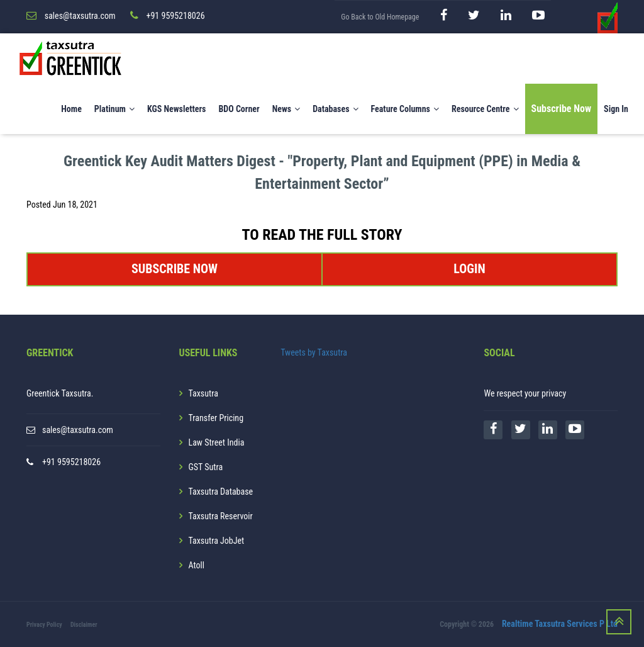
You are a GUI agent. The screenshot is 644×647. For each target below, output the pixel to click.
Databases (335, 109)
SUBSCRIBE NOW (175, 269)
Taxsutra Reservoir (221, 516)
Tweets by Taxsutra (314, 352)
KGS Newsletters (177, 109)
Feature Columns (405, 109)
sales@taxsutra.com (78, 430)
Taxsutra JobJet (217, 541)
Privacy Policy (44, 625)
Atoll (197, 565)
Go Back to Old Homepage (380, 17)
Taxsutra (203, 393)
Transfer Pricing (216, 418)
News (286, 109)
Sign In (616, 109)
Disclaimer (84, 625)
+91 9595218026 (71, 462)
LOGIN (469, 269)
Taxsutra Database (221, 492)
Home (71, 109)
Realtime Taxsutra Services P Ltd (560, 624)
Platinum (114, 109)
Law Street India (217, 442)
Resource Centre (485, 109)
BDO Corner (239, 109)
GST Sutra (206, 467)
